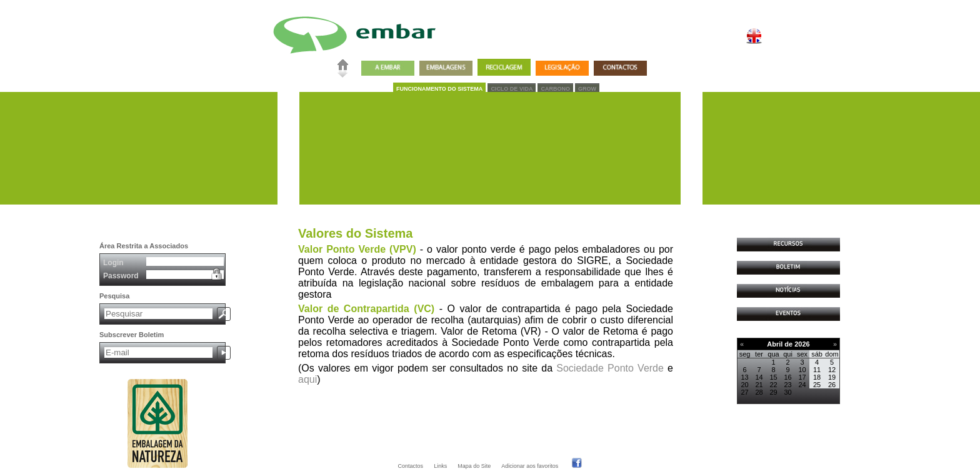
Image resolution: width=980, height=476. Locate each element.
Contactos (411, 466)
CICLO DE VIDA (512, 89)
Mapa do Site (474, 466)
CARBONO (555, 89)
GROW (587, 89)
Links (440, 466)
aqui (307, 379)
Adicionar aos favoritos (530, 466)
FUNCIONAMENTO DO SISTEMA (439, 89)
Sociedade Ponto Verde (610, 368)
